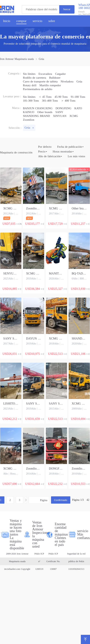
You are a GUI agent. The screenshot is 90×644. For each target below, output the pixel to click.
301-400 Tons (50, 101)
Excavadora (45, 74)
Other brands (45, 112)
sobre (52, 21)
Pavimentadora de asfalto (38, 89)
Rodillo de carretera (34, 78)
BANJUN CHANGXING (38, 108)
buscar (67, 9)
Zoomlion (29, 120)
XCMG (74, 116)
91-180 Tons (78, 97)
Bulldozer (55, 78)
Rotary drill (30, 85)
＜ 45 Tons (45, 97)
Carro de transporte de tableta (40, 81)
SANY (59, 112)
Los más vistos (76, 156)
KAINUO (29, 112)
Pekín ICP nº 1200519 (39, 561)
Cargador (60, 74)
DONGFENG (64, 108)
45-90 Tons (61, 97)
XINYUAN (60, 116)
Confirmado (61, 500)
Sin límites (29, 74)
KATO (78, 108)
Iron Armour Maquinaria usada (17, 59)
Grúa (41, 59)
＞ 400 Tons (68, 101)
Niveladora (67, 81)
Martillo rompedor (50, 85)
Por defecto (45, 147)
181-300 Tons (31, 101)
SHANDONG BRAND (36, 116)
